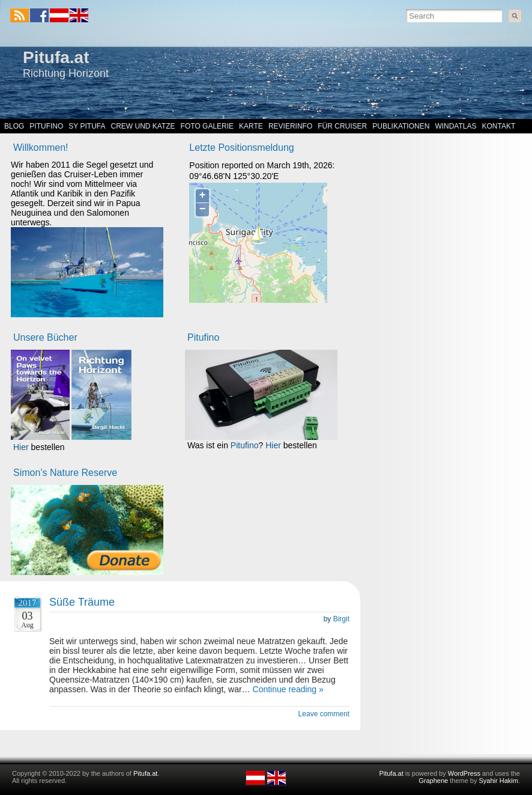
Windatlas (455, 126)
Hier (21, 447)
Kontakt (499, 126)
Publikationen (401, 126)
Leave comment (324, 714)
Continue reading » (288, 689)
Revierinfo (290, 126)
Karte (251, 126)
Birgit (341, 619)
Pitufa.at (56, 57)
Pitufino (46, 126)
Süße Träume (82, 602)
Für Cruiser (342, 126)
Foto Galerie (207, 126)
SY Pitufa (87, 126)
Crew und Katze (143, 126)
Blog (14, 126)
